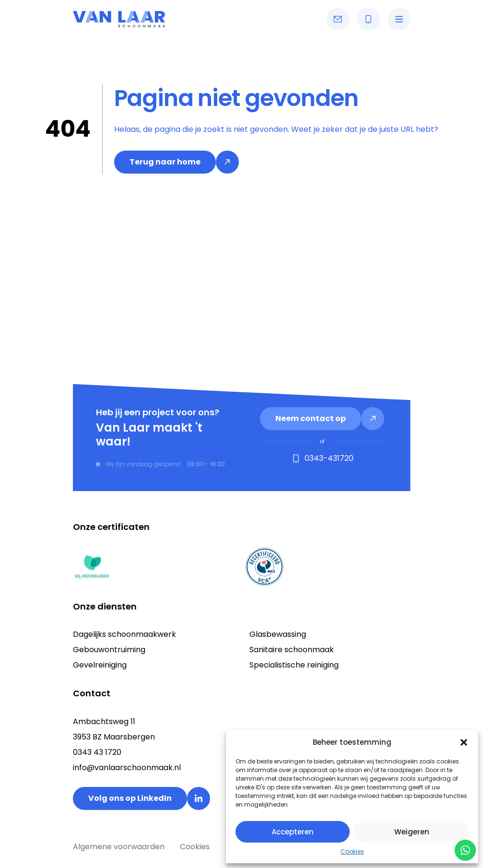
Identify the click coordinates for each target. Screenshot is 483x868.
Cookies (352, 851)
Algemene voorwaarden (119, 847)
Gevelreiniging (100, 665)
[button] (464, 742)
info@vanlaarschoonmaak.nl (127, 768)
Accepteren (293, 832)
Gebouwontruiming (109, 650)
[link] (177, 162)
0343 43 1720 (97, 752)
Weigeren (412, 832)
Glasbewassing (278, 634)
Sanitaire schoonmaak (292, 650)
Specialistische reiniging (294, 665)
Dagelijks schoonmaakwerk (124, 634)
